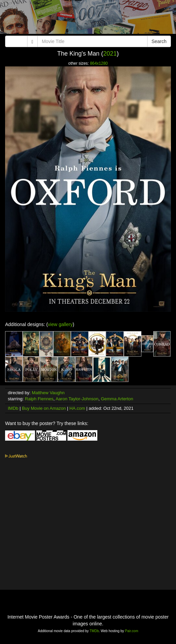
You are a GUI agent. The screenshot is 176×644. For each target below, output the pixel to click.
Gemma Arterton (117, 399)
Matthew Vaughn (48, 393)
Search (159, 41)
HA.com (77, 408)
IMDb (13, 408)
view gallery (60, 324)
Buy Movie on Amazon (44, 408)
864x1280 (99, 63)
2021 (110, 54)
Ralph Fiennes (39, 399)
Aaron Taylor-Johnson (77, 399)
